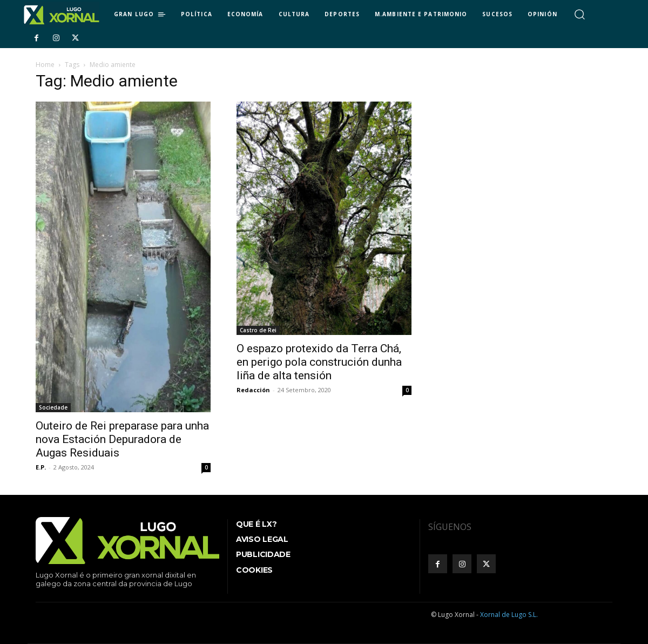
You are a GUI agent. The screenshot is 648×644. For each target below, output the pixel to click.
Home (45, 65)
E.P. (41, 467)
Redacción (253, 390)
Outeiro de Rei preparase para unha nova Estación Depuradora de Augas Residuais (122, 439)
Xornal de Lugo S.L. (509, 615)
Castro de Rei (258, 330)
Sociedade (53, 407)
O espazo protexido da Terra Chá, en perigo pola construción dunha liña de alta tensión (319, 362)
